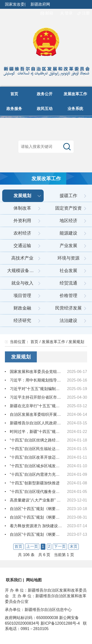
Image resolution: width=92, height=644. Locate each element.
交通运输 (22, 246)
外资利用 (22, 221)
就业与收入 (22, 283)
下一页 (60, 546)
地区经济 (68, 221)
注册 (85, 13)
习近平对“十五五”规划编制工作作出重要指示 (48, 389)
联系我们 (13, 580)
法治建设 (68, 321)
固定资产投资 (68, 208)
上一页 (32, 546)
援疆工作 (68, 196)
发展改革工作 (75, 94)
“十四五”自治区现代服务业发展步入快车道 (46, 492)
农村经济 (22, 233)
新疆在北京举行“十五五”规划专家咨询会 (45, 406)
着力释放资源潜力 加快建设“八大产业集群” (47, 526)
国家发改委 (15, 4)
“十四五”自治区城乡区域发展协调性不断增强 (48, 466)
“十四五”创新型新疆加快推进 (35, 483)
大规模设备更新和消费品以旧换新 (25, 271)
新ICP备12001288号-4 (60, 623)
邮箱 (47, 13)
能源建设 (68, 233)
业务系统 (75, 109)
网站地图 (33, 580)
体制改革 (22, 208)
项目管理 (22, 296)
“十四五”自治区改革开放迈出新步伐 (41, 457)
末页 (74, 546)
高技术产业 (22, 258)
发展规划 (22, 196)
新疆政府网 (40, 4)
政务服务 (14, 109)
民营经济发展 (68, 308)
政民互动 (45, 109)
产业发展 (68, 246)
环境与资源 (68, 258)
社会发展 (68, 271)
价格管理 (68, 296)
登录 (67, 13)
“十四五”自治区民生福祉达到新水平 (41, 449)
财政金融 (22, 308)
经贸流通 (68, 283)
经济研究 (22, 321)
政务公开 (45, 94)
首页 (14, 94)
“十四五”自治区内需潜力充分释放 (39, 474)
